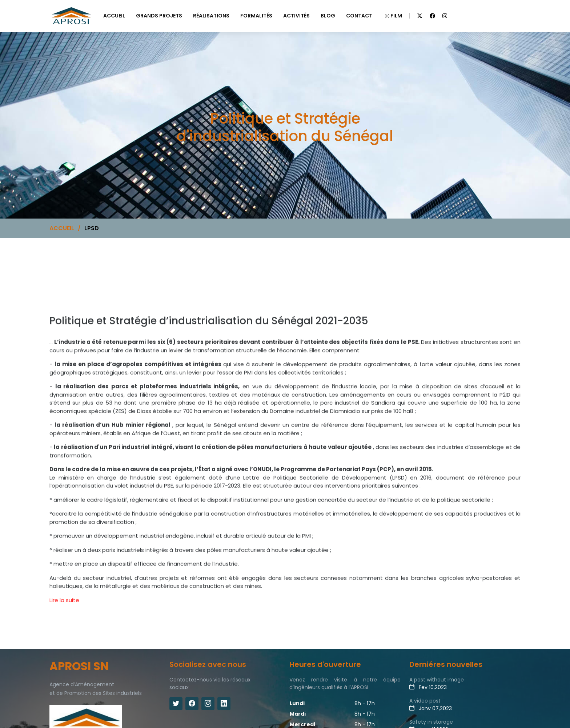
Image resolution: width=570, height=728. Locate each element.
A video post (425, 701)
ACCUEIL (114, 16)
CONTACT (359, 16)
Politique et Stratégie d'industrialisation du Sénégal (79, 302)
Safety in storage (431, 722)
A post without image (437, 680)
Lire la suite (64, 609)
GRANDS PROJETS (159, 16)
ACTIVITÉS (296, 16)
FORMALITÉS (256, 16)
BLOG (328, 16)
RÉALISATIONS (211, 16)
